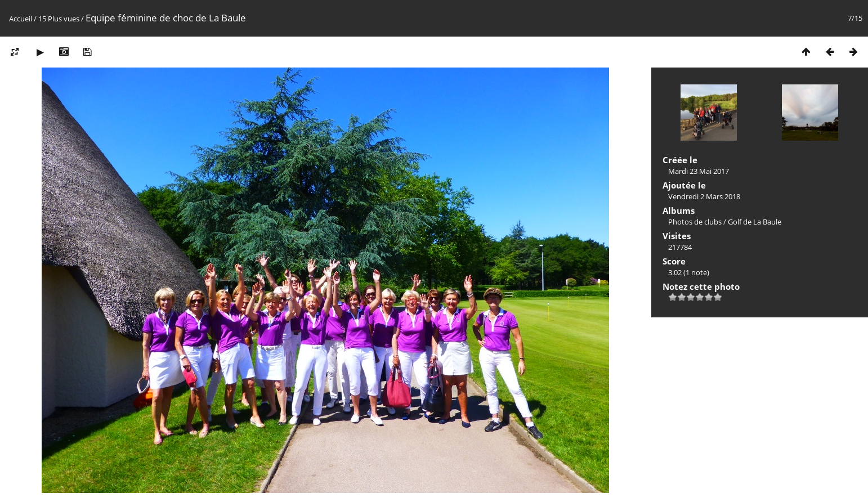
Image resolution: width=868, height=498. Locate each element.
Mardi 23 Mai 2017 (699, 171)
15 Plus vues (59, 19)
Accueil (21, 19)
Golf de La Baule (755, 222)
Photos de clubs (695, 222)
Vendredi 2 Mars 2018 (704, 196)
